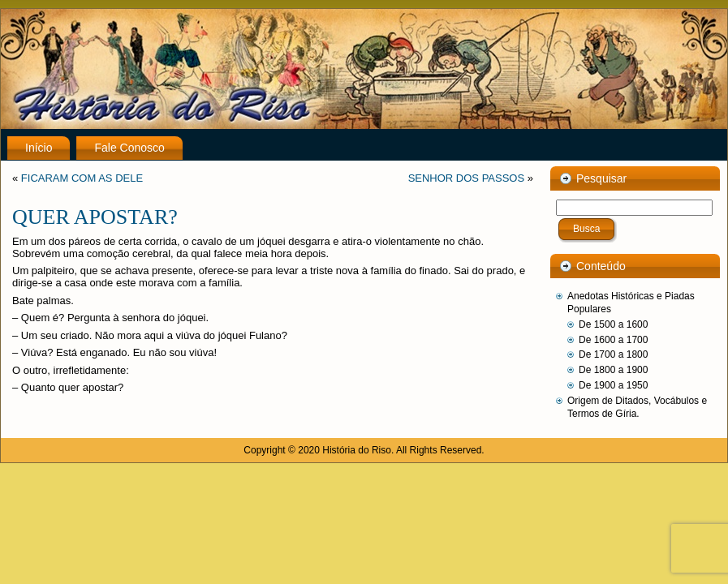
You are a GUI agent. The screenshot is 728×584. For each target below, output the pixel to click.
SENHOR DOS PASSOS (467, 178)
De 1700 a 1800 (613, 354)
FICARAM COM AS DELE (82, 178)
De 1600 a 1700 (613, 340)
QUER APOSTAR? (95, 217)
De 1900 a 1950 (613, 385)
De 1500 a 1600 (613, 324)
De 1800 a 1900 (613, 370)
